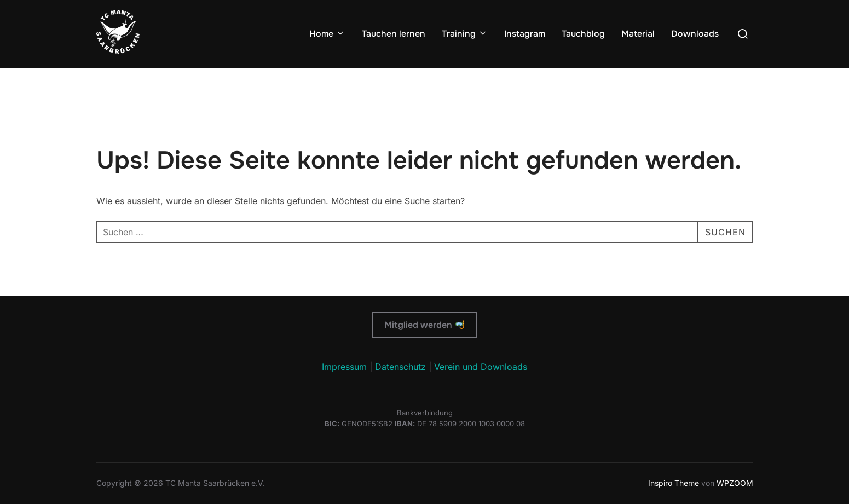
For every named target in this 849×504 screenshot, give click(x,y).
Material (638, 34)
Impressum (344, 367)
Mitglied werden (424, 325)
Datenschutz (400, 367)
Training (465, 34)
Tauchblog (583, 34)
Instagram (525, 34)
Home (327, 34)
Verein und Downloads (481, 367)
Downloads (695, 34)
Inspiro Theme (674, 483)
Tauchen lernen (394, 34)
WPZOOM (735, 483)
